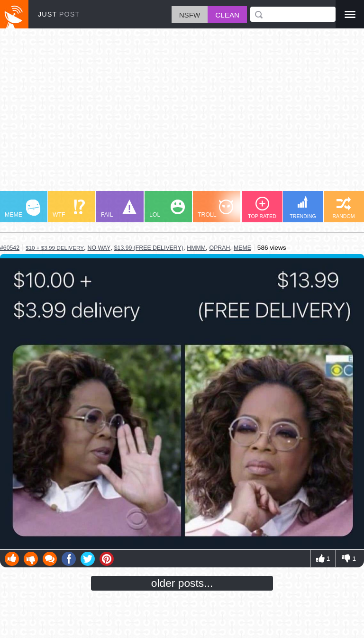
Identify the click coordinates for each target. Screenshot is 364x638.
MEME (23, 209)
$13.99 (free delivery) (149, 248)
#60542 (10, 248)
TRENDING (303, 207)
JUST (59, 14)
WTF (69, 209)
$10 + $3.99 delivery (55, 248)
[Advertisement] (182, 114)
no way (99, 248)
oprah (220, 248)
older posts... (182, 583)
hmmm (196, 248)
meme (242, 248)
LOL (167, 209)
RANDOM (343, 208)
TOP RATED (262, 208)
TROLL (215, 209)
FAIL (119, 209)
